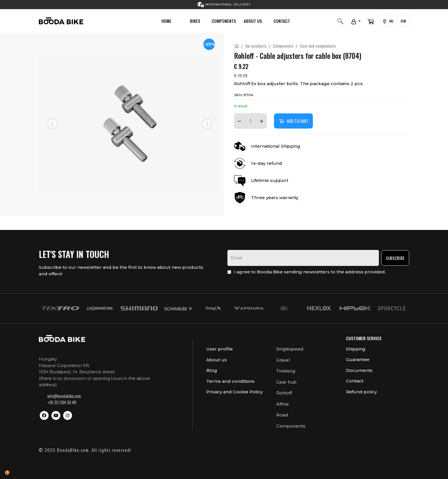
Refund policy (361, 392)
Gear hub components (318, 46)
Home (166, 21)
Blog (212, 370)
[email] (303, 258)
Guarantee (358, 359)
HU (388, 21)
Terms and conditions (230, 381)
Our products (256, 46)
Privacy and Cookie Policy (234, 392)
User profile (220, 349)
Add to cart (293, 121)
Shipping (356, 349)
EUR (403, 21)
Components (224, 21)
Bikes (195, 21)
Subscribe (395, 258)
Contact (282, 21)
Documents (359, 370)
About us (253, 21)
